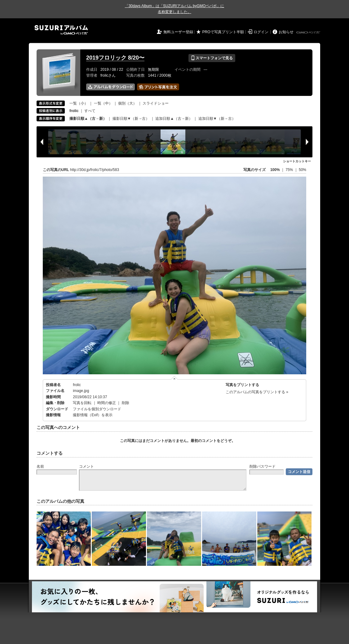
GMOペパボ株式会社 (309, 33)
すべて (90, 111)
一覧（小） (79, 103)
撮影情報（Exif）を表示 (93, 415)
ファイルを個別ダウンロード (97, 409)
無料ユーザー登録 (178, 32)
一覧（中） (103, 103)
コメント (86, 466)
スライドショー (156, 103)
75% (290, 170)
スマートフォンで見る (212, 58)
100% (275, 170)
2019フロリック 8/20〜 (115, 58)
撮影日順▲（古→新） (88, 119)
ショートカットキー (297, 161)
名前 (40, 466)
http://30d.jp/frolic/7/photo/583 (95, 170)
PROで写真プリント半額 (223, 32)
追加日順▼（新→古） (217, 119)
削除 (126, 403)
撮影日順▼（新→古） (131, 119)
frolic (77, 385)
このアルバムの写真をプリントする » (257, 392)
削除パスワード (263, 466)
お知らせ (286, 32)
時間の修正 (107, 403)
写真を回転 (82, 403)
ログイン (261, 32)
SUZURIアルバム (61, 30)
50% (303, 170)
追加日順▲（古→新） (174, 119)
